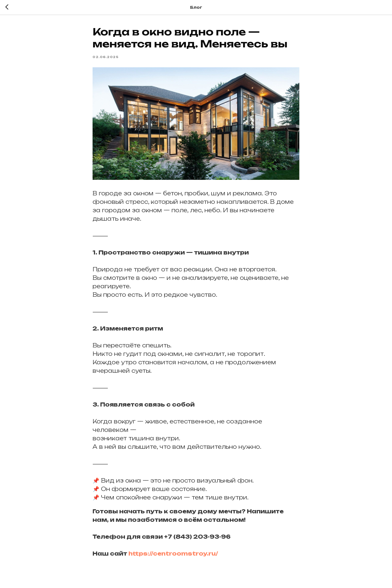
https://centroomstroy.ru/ (173, 554)
